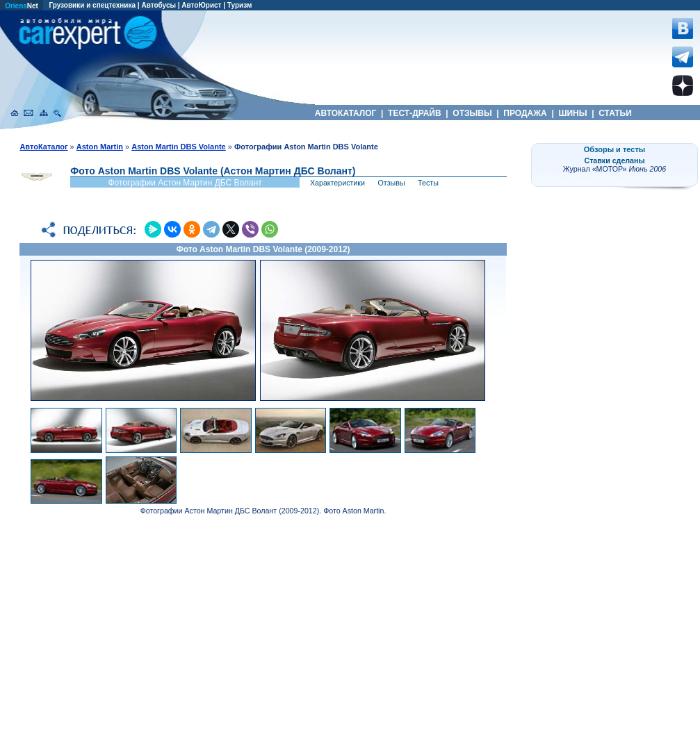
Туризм (240, 5)
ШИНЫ (573, 113)
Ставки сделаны (614, 160)
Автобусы (158, 5)
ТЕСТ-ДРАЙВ (415, 113)
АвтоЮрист (201, 5)
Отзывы (392, 183)
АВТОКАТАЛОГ (346, 113)
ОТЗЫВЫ (472, 113)
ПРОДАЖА (525, 113)
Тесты (428, 183)
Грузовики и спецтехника (92, 5)
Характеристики (337, 183)
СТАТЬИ (615, 113)
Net (22, 6)
